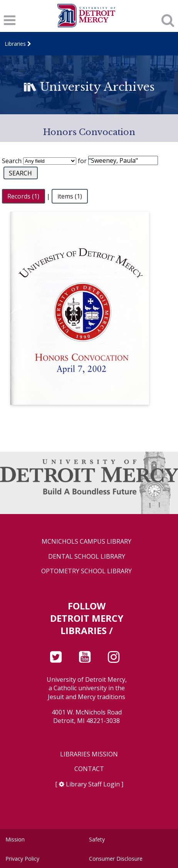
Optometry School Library (86, 571)
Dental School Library (87, 557)
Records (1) (23, 196)
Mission (15, 839)
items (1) (70, 196)
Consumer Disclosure (116, 859)
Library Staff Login (93, 784)
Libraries (15, 44)
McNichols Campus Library (86, 542)
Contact (89, 769)
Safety (97, 839)
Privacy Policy (22, 859)
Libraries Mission (89, 754)
